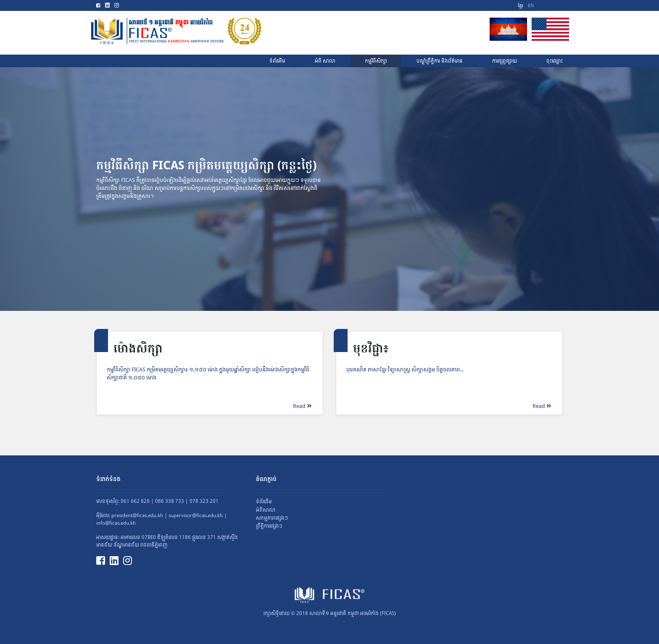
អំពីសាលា (266, 510)
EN (531, 6)
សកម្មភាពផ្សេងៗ (272, 518)
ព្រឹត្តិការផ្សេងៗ (269, 526)
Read (302, 406)
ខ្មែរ (521, 6)
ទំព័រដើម (264, 502)
